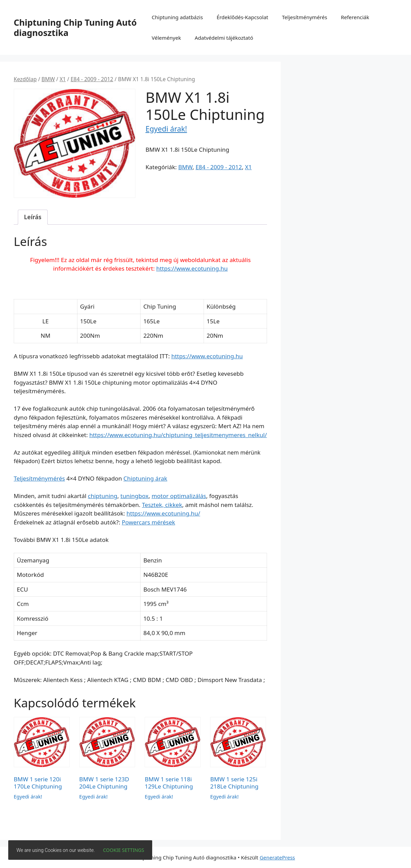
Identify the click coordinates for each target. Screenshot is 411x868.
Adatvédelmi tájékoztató (224, 38)
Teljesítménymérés (305, 17)
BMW (48, 79)
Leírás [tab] (33, 217)
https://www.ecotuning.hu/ (163, 513)
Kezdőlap (25, 79)
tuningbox (134, 496)
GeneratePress (277, 857)
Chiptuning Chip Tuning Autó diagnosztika (75, 27)
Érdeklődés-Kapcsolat (243, 17)
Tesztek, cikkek (162, 505)
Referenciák (355, 17)
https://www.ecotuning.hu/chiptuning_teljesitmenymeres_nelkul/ (178, 435)
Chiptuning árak (145, 478)
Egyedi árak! (166, 129)
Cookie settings (124, 850)
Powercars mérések (148, 522)
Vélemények (166, 38)
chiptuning (102, 496)
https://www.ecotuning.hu (192, 268)
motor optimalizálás (179, 496)
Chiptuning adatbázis (177, 17)
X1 (63, 79)
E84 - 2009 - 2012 (92, 79)
